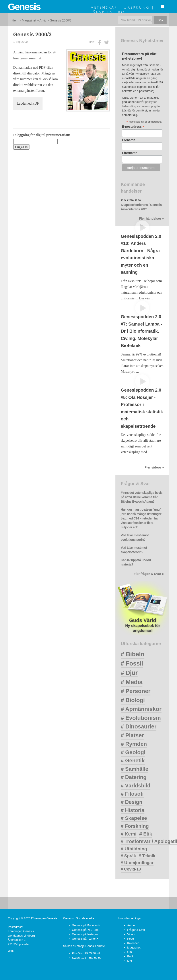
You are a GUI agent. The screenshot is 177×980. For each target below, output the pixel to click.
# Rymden (134, 744)
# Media (132, 682)
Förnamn (129, 140)
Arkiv (43, 20)
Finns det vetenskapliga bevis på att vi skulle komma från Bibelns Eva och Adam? (142, 497)
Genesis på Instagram (86, 934)
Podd (130, 939)
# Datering (134, 777)
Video (131, 934)
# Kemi (129, 834)
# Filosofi (132, 794)
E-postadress (133, 127)
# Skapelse (134, 818)
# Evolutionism (141, 718)
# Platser (132, 735)
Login (11, 951)
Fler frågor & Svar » (149, 574)
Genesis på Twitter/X (85, 939)
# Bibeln (133, 654)
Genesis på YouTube (85, 930)
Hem (15, 20)
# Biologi (133, 700)
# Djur (129, 673)
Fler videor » (154, 467)
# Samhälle (134, 769)
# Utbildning (134, 849)
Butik (130, 956)
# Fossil (132, 663)
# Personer (136, 691)
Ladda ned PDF (28, 103)
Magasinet (29, 20)
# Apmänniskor (141, 709)
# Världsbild (136, 786)
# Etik (146, 834)
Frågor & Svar (136, 930)
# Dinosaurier (139, 726)
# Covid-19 (131, 869)
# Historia (133, 810)
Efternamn (130, 153)
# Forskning (135, 826)
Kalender (133, 943)
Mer (130, 961)
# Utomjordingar (137, 863)
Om (129, 952)
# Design (132, 802)
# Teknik (147, 856)
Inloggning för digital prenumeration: (42, 135)
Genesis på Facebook (86, 925)
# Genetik (133, 760)
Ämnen (132, 925)
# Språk (128, 856)
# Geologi (133, 752)
